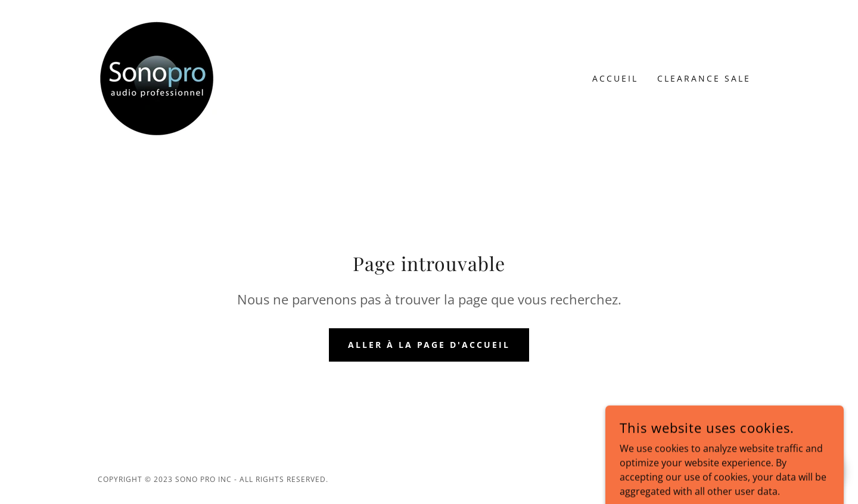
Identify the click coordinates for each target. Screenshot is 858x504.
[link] (157, 77)
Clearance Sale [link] (704, 78)
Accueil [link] (615, 78)
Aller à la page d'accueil (429, 345)
